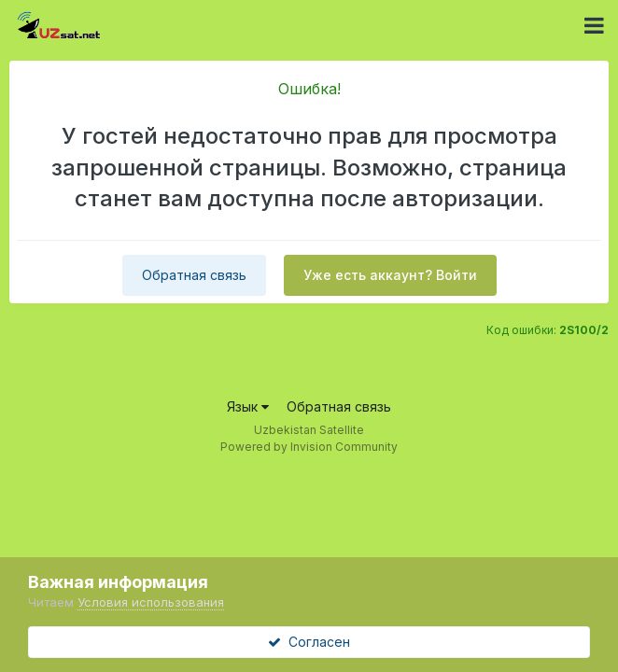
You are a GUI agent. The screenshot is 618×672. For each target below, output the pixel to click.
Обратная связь (194, 275)
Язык (248, 406)
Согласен (309, 642)
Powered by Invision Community (309, 447)
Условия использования (151, 602)
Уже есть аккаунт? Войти (390, 275)
